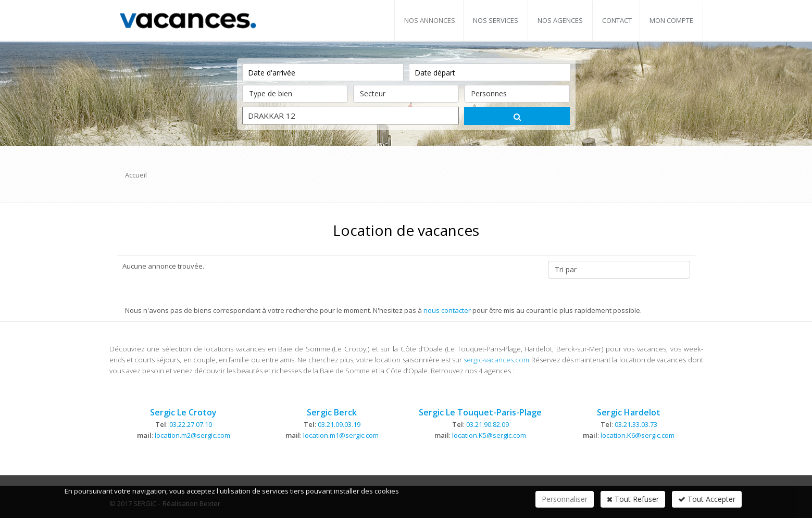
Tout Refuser (633, 499)
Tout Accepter (707, 499)
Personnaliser (565, 499)
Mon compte (671, 20)
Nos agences (560, 20)
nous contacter (447, 310)
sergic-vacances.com (496, 360)
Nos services (496, 20)
